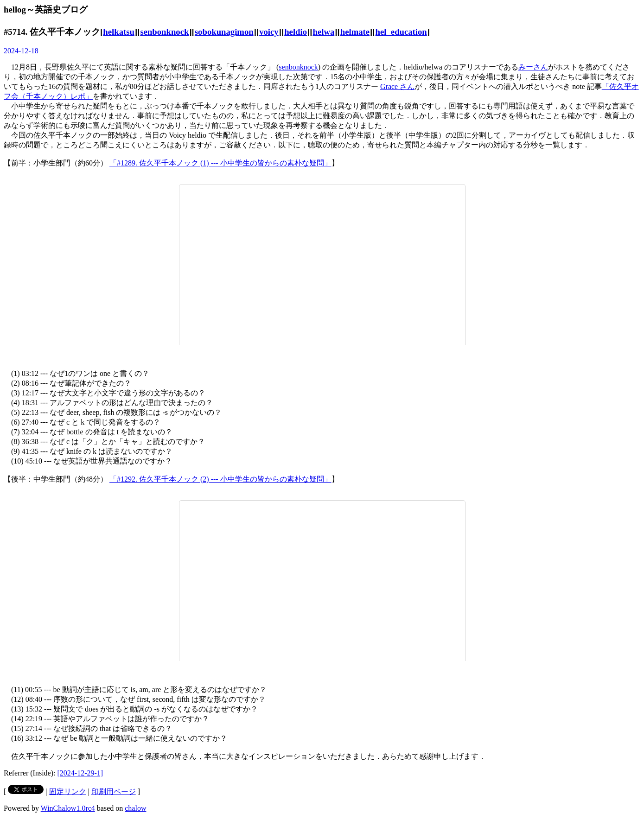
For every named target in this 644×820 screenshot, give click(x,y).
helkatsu (119, 32)
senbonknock (164, 32)
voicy (269, 32)
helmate (355, 32)
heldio (296, 32)
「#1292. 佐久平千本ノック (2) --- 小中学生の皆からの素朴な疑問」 (220, 479)
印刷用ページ (114, 791)
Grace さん (397, 86)
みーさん (533, 67)
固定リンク (68, 791)
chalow (135, 808)
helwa (324, 32)
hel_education (401, 32)
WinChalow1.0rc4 (68, 808)
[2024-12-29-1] (80, 773)
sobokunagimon (224, 32)
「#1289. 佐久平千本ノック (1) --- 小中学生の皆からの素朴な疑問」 (220, 163)
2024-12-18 (21, 51)
